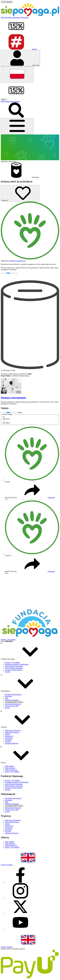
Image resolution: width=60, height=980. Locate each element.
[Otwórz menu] (17, 126)
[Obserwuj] (20, 193)
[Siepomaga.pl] (30, 16)
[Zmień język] (17, 74)
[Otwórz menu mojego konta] (20, 58)
